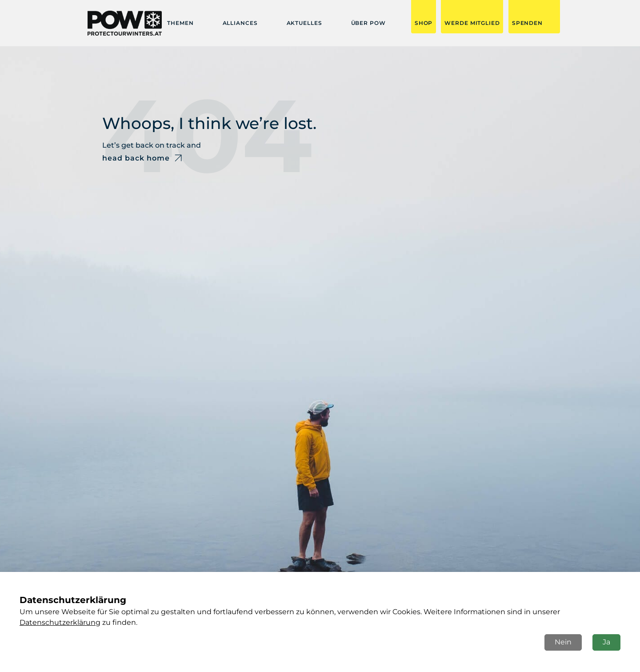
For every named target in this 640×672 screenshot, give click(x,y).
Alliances (240, 23)
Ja (606, 642)
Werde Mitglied (472, 23)
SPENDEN (527, 23)
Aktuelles (304, 23)
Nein (563, 642)
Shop (424, 23)
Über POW (368, 23)
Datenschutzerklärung (60, 622)
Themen (180, 23)
